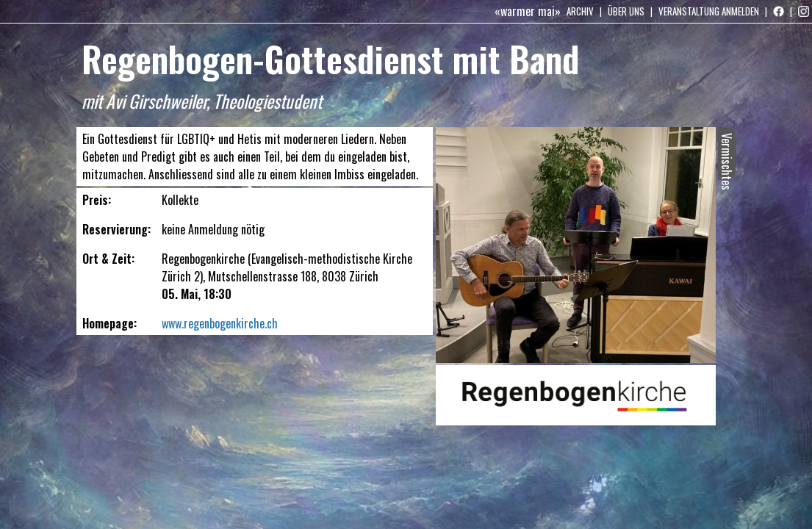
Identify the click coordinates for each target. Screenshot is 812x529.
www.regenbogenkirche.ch (220, 323)
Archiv (580, 11)
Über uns (626, 11)
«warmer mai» (528, 11)
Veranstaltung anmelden (709, 11)
